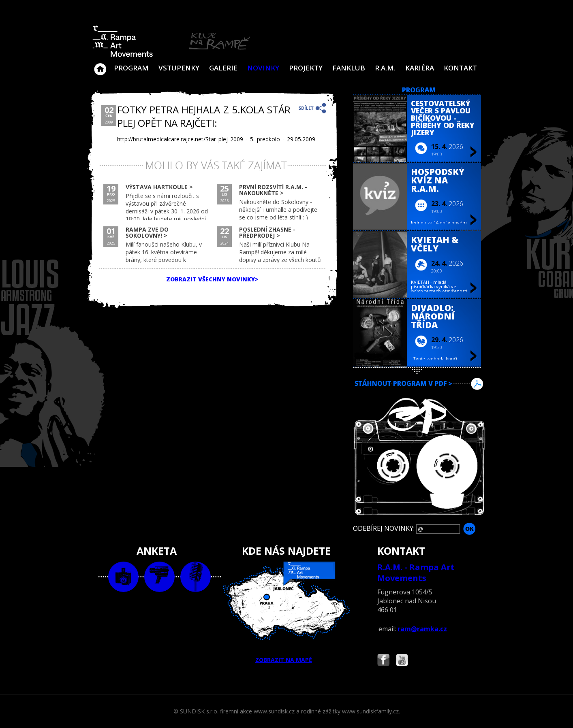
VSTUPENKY (179, 68)
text (196, 577)
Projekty (306, 68)
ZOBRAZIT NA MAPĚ (286, 613)
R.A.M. (385, 68)
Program (131, 68)
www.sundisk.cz (274, 711)
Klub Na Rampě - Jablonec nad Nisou (100, 65)
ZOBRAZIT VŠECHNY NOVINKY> (212, 279)
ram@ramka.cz (422, 629)
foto (123, 577)
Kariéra (420, 68)
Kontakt (460, 68)
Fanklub (349, 68)
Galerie (223, 68)
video (159, 577)
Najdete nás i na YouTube (402, 661)
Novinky (263, 68)
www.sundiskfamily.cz (370, 711)
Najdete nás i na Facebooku (383, 661)
